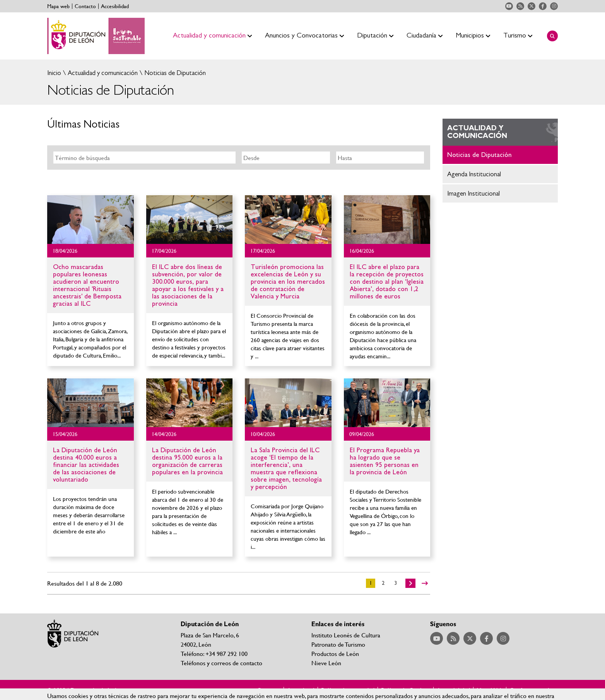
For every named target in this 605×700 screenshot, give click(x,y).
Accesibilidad (115, 6)
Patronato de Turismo (338, 644)
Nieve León (326, 663)
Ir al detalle (91, 220)
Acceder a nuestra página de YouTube (509, 6)
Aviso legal (301, 690)
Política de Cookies (406, 690)
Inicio (54, 73)
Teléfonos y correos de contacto (221, 663)
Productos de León (335, 653)
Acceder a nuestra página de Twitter (532, 6)
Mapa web (58, 6)
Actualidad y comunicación (102, 73)
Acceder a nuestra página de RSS (520, 6)
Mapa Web (490, 690)
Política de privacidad (348, 690)
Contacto (85, 6)
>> (425, 583)
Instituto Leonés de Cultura (346, 635)
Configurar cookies (534, 690)
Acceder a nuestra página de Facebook (543, 6)
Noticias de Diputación (174, 73)
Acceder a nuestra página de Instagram (554, 6)
